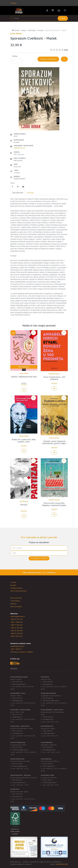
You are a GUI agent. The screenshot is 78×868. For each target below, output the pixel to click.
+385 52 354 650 (16, 633)
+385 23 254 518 (16, 628)
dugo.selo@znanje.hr (19, 782)
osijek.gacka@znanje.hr (20, 766)
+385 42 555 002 (47, 717)
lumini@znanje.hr (48, 719)
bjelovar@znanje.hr (49, 766)
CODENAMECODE (62, 864)
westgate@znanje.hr (49, 750)
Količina (15, 56)
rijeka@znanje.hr (18, 700)
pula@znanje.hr (48, 684)
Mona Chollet (24, 373)
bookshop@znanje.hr (19, 684)
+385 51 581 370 (47, 731)
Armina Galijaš (24, 436)
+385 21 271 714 (17, 714)
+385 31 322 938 (17, 764)
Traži (63, 18)
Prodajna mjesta (16, 588)
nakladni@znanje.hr (17, 646)
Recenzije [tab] (30, 193)
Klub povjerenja (16, 598)
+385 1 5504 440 (16, 622)
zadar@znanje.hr (18, 733)
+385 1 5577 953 (16, 636)
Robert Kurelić (54, 438)
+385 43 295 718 (16, 619)
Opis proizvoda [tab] (18, 193)
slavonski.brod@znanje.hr (51, 700)
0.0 (59, 50)
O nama (13, 582)
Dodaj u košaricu (48, 59)
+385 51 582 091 (16, 625)
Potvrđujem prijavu (39, 558)
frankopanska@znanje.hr (20, 750)
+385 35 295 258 (16, 631)
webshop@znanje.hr (18, 616)
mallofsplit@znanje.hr (50, 782)
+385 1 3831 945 (17, 794)
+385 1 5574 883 (17, 747)
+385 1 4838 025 (17, 780)
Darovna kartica (16, 606)
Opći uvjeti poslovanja (18, 591)
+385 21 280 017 (47, 780)
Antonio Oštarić (54, 500)
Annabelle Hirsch (54, 374)
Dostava (13, 604)
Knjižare (13, 3)
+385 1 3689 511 (16, 649)
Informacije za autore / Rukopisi (22, 652)
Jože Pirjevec (24, 501)
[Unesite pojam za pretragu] (39, 18)
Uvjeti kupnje (15, 601)
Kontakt (13, 585)
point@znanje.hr (18, 796)
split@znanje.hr (17, 717)
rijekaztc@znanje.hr (49, 733)
